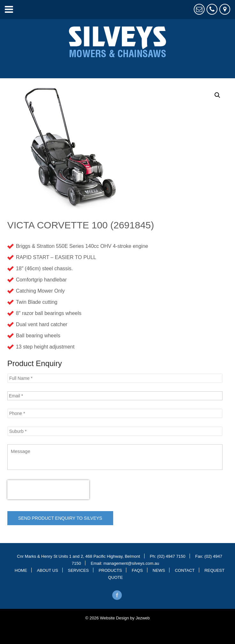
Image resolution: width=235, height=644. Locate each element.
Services (78, 570)
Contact (185, 570)
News (159, 570)
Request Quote (199, 9)
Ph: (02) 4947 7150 (168, 556)
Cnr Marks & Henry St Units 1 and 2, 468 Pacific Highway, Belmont (78, 556)
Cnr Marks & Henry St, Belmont (225, 9)
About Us (47, 570)
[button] (217, 95)
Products (110, 570)
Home (21, 570)
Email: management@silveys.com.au (125, 563)
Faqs (137, 570)
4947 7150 (212, 9)
